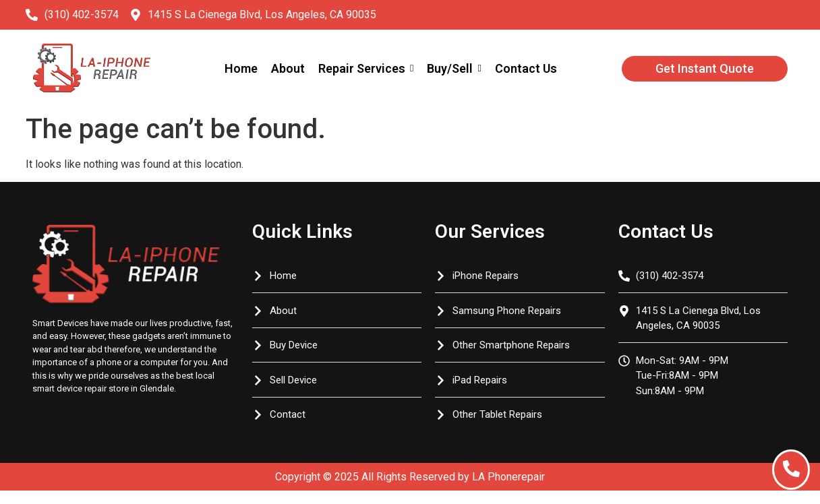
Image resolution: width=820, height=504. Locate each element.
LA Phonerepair (508, 477)
